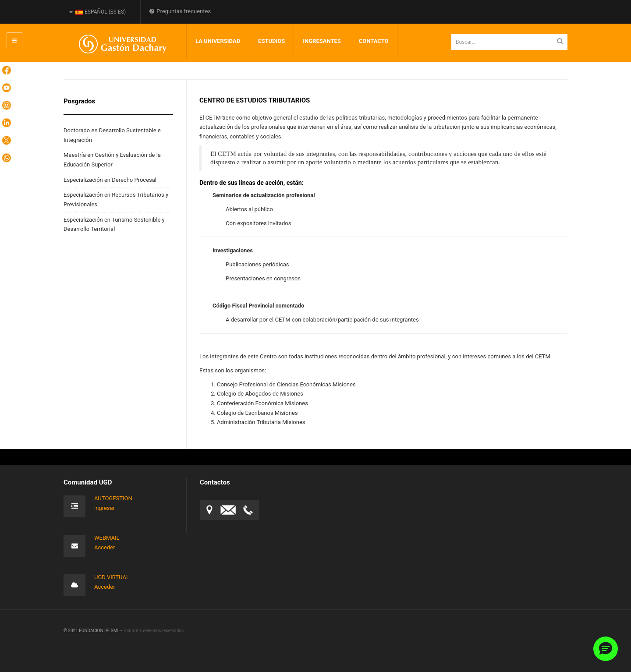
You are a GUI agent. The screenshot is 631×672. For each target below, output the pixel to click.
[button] (606, 649)
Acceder (105, 547)
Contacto (374, 41)
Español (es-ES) (97, 12)
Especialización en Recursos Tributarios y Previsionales (116, 200)
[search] (509, 42)
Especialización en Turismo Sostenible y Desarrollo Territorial (114, 225)
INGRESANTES (322, 41)
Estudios (271, 41)
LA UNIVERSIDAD (218, 41)
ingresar (105, 508)
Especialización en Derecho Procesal (110, 180)
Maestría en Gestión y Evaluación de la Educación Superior (112, 160)
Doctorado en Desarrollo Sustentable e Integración (112, 135)
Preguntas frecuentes (180, 11)
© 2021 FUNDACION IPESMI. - (93, 631)
